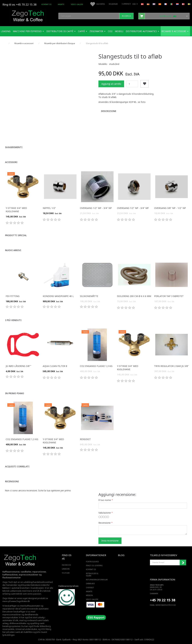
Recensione (105, 523)
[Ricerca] (126, 16)
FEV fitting (13, 296)
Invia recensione (110, 541)
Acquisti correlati (17, 466)
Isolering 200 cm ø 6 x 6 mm (134, 296)
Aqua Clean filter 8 (55, 366)
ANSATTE (61, 4)
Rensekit (85, 439)
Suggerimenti (14, 147)
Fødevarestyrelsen (68, 586)
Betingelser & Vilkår (92, 575)
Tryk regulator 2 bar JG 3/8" (171, 366)
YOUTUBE (66, 573)
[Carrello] (164, 16)
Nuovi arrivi (13, 250)
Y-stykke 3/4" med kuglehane (16, 210)
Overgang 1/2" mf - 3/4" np (96, 208)
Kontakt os (46, 4)
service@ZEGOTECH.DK (166, 605)
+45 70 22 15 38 (163, 600)
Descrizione (109, 111)
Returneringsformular (95, 580)
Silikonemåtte (89, 296)
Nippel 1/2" (49, 208)
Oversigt (90, 588)
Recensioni (12, 481)
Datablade (90, 583)
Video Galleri (77, 4)
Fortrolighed (92, 562)
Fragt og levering (94, 565)
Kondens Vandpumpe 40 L (58, 296)
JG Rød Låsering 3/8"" (19, 366)
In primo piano (15, 393)
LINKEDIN (66, 569)
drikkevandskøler (18, 623)
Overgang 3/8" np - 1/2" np (170, 208)
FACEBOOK (66, 565)
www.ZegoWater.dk (20, 601)
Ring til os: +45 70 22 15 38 (19, 4)
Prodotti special (16, 235)
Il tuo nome (105, 500)
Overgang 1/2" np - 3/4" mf (133, 208)
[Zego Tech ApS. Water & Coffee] (28, 15)
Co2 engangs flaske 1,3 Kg (96, 366)
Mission (89, 595)
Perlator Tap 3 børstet (169, 296)
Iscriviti (183, 563)
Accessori (11, 162)
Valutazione (105, 513)
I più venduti (13, 320)
